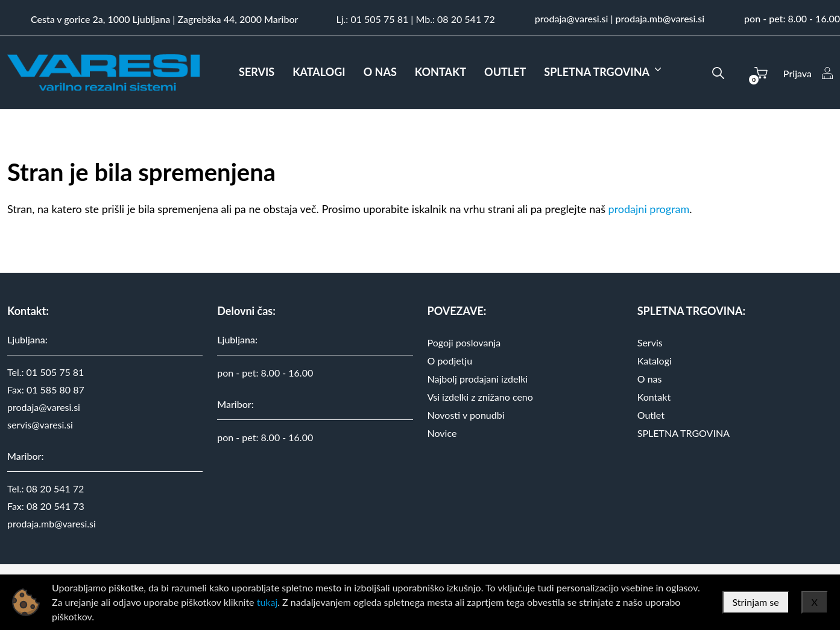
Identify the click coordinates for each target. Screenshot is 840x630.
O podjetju (450, 361)
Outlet (651, 415)
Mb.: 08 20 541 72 (455, 19)
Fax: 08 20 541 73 (46, 506)
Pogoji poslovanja (464, 342)
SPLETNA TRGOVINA (684, 433)
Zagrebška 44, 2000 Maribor (238, 19)
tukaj (267, 602)
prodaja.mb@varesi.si (660, 18)
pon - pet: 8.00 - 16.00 (792, 18)
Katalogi (655, 361)
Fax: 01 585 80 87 (46, 390)
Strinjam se (756, 602)
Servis (650, 342)
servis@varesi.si (40, 425)
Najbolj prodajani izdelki (478, 379)
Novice (442, 433)
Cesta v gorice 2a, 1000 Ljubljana (100, 19)
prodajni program (649, 209)
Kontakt (654, 397)
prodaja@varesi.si (572, 18)
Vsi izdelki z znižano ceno (480, 397)
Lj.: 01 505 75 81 (372, 19)
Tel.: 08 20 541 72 (46, 488)
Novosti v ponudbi (466, 415)
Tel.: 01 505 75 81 (46, 372)
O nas (650, 379)
